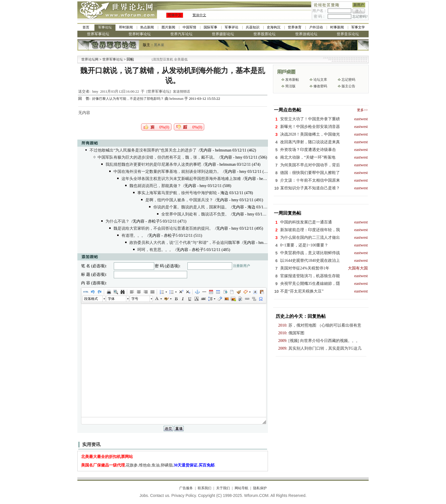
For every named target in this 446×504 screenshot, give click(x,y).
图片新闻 (168, 27)
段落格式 (91, 299)
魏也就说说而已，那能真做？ (155, 186)
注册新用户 (241, 266)
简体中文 (175, 15)
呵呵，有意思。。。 (155, 250)
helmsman (176, 99)
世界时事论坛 (140, 34)
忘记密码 (348, 80)
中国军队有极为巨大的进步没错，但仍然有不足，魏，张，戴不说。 (157, 157)
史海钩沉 (274, 27)
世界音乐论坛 (348, 34)
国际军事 (210, 27)
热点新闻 (147, 27)
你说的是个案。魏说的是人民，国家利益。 (191, 207)
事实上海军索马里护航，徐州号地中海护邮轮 (177, 193)
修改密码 (320, 86)
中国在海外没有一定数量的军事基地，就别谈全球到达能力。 (167, 172)
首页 (86, 27)
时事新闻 (337, 27)
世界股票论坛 (265, 34)
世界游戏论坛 (306, 34)
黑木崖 (159, 45)
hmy (95, 92)
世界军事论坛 (98, 34)
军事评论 (232, 27)
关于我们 (223, 488)
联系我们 (205, 488)
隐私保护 (260, 488)
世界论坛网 (90, 59)
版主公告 (348, 86)
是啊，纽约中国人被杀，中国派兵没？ (179, 200)
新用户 (359, 5)
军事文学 (358, 27)
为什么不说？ (117, 221)
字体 (111, 299)
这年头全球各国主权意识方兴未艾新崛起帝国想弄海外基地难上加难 (181, 179)
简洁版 (290, 86)
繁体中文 (199, 15)
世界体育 (295, 27)
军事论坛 (105, 27)
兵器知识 (253, 27)
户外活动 (316, 27)
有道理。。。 (133, 236)
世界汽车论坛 (181, 34)
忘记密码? (360, 16)
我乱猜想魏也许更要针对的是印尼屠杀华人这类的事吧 (153, 164)
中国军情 (189, 27)
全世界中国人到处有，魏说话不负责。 (195, 214)
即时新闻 (126, 27)
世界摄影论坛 (223, 34)
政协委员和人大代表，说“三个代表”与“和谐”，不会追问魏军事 (185, 243)
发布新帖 (292, 80)
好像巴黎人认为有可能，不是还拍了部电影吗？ (128, 99)
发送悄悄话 (181, 92)
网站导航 (241, 488)
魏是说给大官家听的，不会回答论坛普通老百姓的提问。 (163, 228)
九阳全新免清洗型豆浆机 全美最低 (168, 59)
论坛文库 (320, 80)
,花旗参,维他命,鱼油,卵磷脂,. (148, 465)
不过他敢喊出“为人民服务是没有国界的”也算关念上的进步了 (143, 150)
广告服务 (186, 488)
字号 (135, 299)
